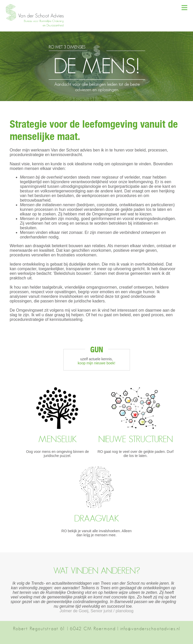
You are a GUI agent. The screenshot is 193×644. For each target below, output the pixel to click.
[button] (37, 26)
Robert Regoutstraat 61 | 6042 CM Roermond (64, 629)
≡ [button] (184, 7)
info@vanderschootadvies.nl (150, 629)
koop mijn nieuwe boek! (96, 363)
